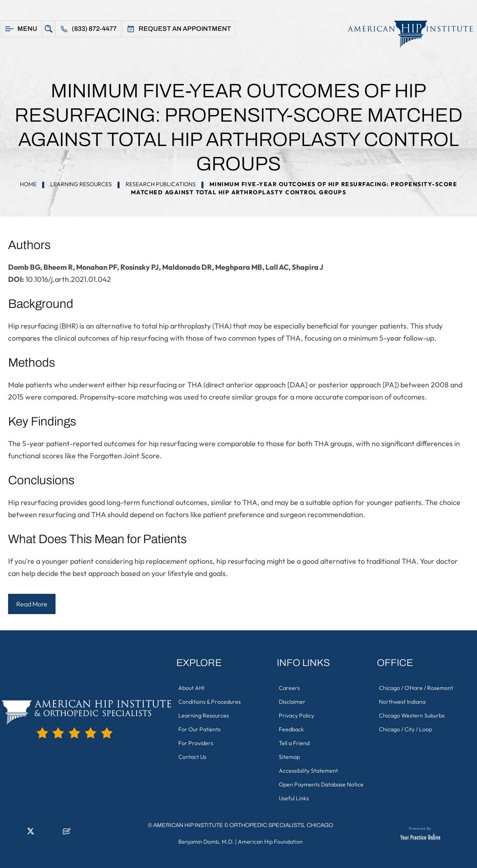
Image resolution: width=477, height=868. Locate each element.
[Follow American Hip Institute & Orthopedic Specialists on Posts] (67, 834)
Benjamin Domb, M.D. (206, 842)
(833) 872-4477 (94, 29)
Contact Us (192, 757)
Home (28, 184)
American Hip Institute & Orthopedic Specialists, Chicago (243, 825)
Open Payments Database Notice (321, 784)
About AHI (191, 688)
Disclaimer (292, 702)
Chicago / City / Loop (405, 729)
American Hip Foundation (270, 842)
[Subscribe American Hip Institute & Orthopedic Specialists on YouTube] (55, 834)
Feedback (291, 729)
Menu (27, 29)
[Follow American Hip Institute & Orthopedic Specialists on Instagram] (43, 834)
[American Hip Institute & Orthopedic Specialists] (406, 34)
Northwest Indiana (402, 702)
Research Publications (161, 184)
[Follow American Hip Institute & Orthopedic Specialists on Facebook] (6, 834)
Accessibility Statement (308, 771)
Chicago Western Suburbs (412, 715)
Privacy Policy (296, 715)
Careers (289, 688)
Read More (32, 604)
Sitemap (289, 757)
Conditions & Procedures (210, 702)
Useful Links (294, 798)
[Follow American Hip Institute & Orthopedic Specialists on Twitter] (30, 834)
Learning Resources (81, 184)
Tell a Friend (294, 743)
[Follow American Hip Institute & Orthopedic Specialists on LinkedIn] (18, 834)
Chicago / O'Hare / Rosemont (416, 688)
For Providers (196, 743)
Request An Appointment (185, 29)
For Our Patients (199, 729)
